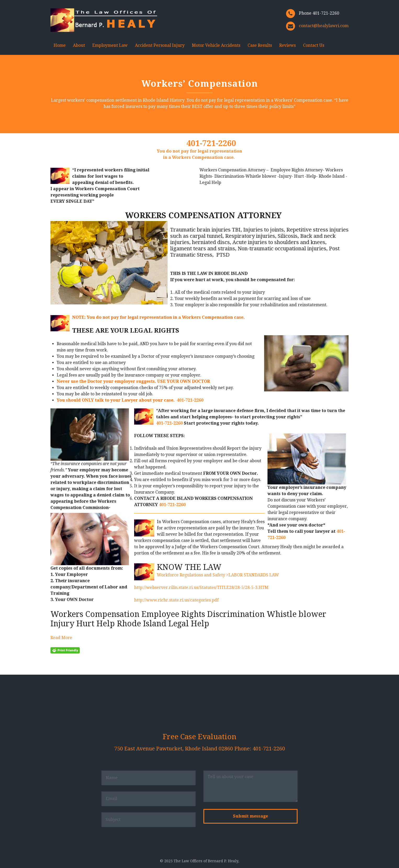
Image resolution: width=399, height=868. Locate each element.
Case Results (260, 45)
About (79, 45)
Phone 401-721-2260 (319, 13)
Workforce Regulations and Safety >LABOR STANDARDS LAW (218, 575)
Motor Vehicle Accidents (216, 45)
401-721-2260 (211, 143)
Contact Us (314, 45)
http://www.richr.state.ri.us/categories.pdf (176, 600)
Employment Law (110, 45)
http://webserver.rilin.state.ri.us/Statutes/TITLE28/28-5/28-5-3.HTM (201, 588)
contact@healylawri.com (324, 26)
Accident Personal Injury (160, 45)
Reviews (287, 45)
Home (60, 45)
